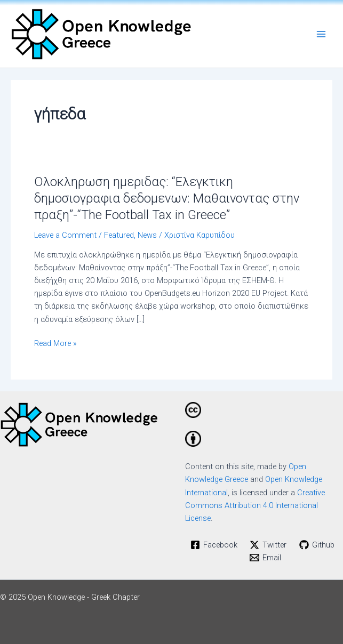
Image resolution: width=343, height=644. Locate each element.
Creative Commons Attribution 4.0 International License (255, 505)
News (147, 235)
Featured (119, 235)
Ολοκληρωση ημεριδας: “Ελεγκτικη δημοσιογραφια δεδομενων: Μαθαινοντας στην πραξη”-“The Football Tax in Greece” (167, 198)
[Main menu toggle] (321, 34)
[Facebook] (214, 545)
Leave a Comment (65, 235)
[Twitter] (268, 545)
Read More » (55, 343)
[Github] (317, 545)
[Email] (265, 558)
